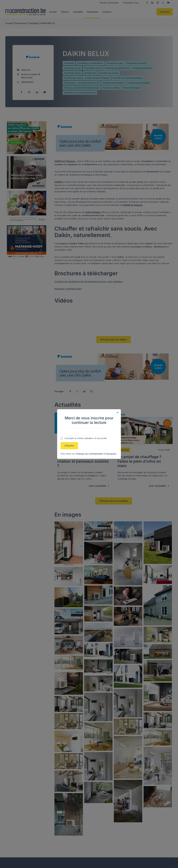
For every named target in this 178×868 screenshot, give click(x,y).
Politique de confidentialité (89, 454)
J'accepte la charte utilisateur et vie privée (85, 438)
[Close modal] (118, 412)
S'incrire (69, 446)
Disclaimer (111, 454)
